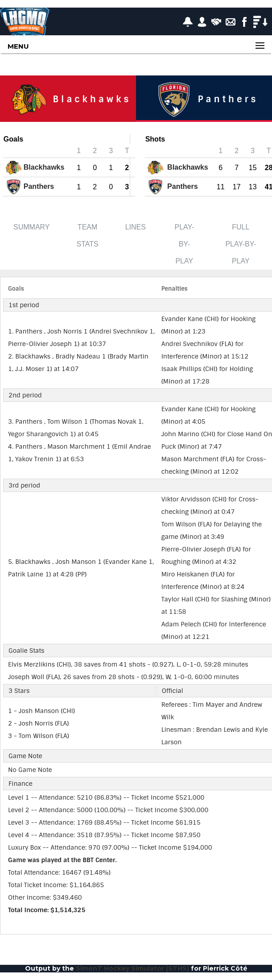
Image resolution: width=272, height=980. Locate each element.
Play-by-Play (184, 244)
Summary (32, 227)
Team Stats (88, 236)
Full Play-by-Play (241, 244)
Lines (136, 227)
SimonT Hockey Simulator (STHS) (132, 968)
